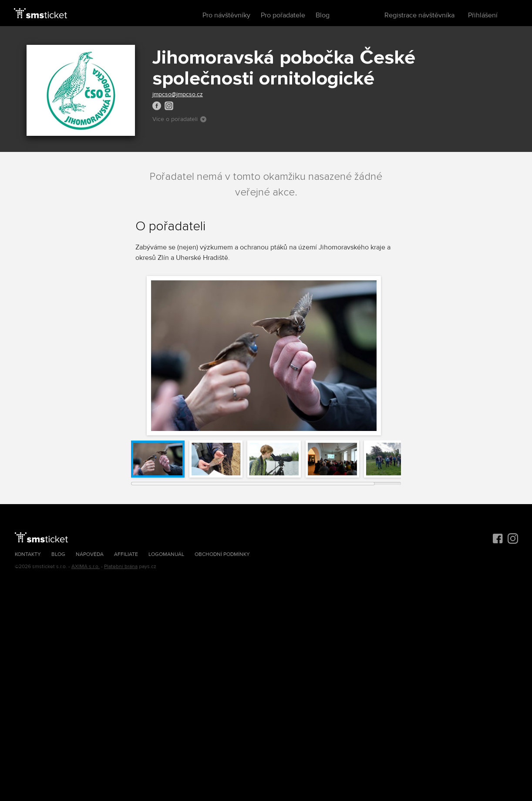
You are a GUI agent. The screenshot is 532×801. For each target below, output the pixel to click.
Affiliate (126, 554)
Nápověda (90, 554)
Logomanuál (166, 554)
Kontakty (28, 554)
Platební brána (121, 567)
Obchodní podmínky (222, 554)
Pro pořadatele (283, 15)
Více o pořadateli (179, 119)
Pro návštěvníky (226, 15)
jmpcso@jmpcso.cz (178, 94)
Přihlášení (483, 15)
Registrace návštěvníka (419, 15)
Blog (323, 15)
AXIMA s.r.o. (86, 567)
